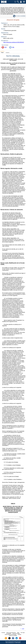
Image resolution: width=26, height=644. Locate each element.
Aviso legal (23, 633)
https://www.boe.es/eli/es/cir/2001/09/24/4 (14, 42)
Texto (2, 53)
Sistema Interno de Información (11, 635)
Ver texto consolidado (21, 16)
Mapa (18, 633)
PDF (6, 47)
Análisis (7, 53)
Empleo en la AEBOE (13, 636)
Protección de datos (16, 634)
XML (13, 47)
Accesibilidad (9, 634)
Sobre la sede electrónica (11, 633)
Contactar (3, 633)
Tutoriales (19, 635)
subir (23, 629)
